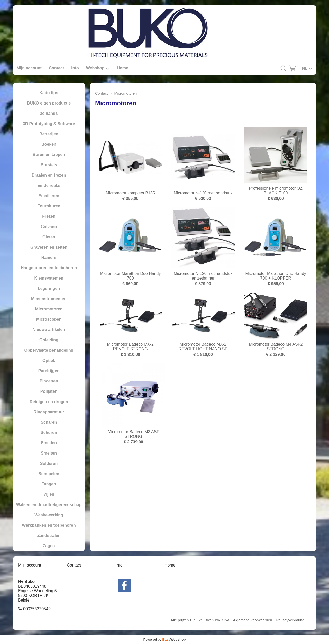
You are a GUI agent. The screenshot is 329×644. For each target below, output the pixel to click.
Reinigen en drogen (49, 402)
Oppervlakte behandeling (49, 350)
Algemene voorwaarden (252, 620)
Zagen (49, 546)
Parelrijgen (49, 371)
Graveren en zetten (49, 247)
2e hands (49, 113)
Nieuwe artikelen (49, 330)
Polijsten (49, 391)
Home (122, 68)
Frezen (49, 216)
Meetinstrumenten (49, 299)
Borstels (49, 165)
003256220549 (37, 609)
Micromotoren (49, 309)
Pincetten (49, 381)
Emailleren (49, 196)
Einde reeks (49, 185)
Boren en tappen (49, 155)
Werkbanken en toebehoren (49, 525)
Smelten (49, 453)
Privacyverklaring (290, 620)
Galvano (49, 227)
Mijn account (29, 68)
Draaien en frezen (49, 175)
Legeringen (49, 288)
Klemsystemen (49, 278)
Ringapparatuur (49, 412)
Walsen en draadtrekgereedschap (49, 505)
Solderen (49, 463)
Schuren (49, 433)
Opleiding (49, 340)
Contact (57, 68)
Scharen (49, 422)
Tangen (49, 484)
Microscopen (49, 319)
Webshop (98, 68)
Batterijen (49, 134)
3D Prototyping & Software (49, 124)
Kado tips (49, 93)
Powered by (165, 639)
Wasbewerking (49, 515)
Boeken (49, 144)
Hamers (49, 258)
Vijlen (49, 494)
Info (75, 68)
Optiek (49, 360)
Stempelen (49, 474)
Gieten (49, 237)
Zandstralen (49, 536)
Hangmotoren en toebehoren (49, 268)
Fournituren (49, 206)
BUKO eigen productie (49, 103)
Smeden (49, 443)
